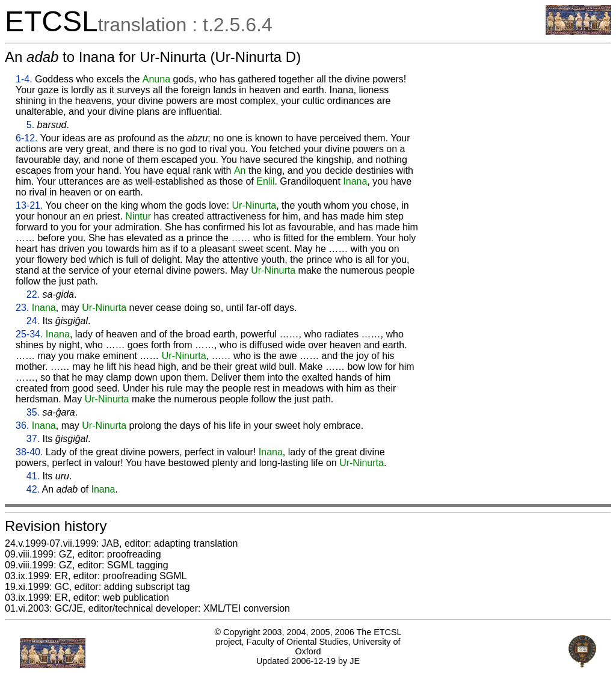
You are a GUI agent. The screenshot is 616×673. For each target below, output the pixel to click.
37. (33, 439)
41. (33, 476)
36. (22, 426)
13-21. (29, 205)
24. (33, 321)
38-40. (29, 452)
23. (22, 308)
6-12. (26, 138)
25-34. (29, 334)
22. (33, 294)
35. (33, 412)
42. (33, 489)
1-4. (24, 79)
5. (30, 125)
